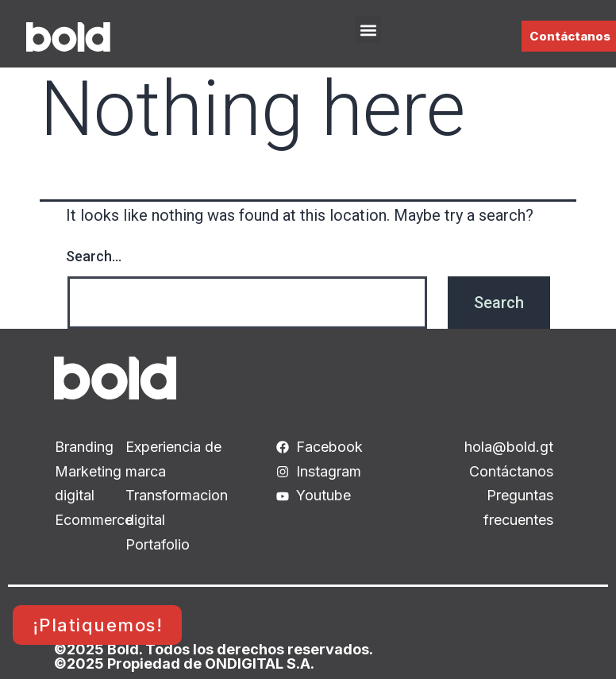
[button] (368, 30)
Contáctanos (570, 36)
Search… (94, 256)
